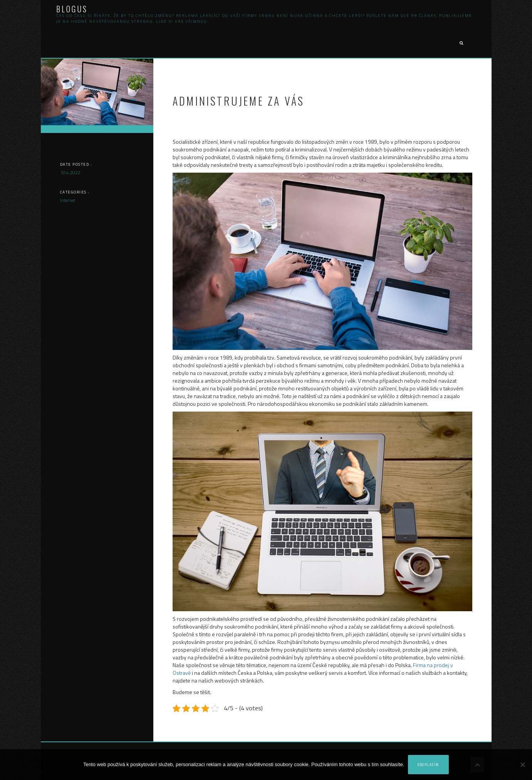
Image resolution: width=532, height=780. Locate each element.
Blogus (72, 9)
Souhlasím (428, 764)
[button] (461, 43)
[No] (522, 765)
